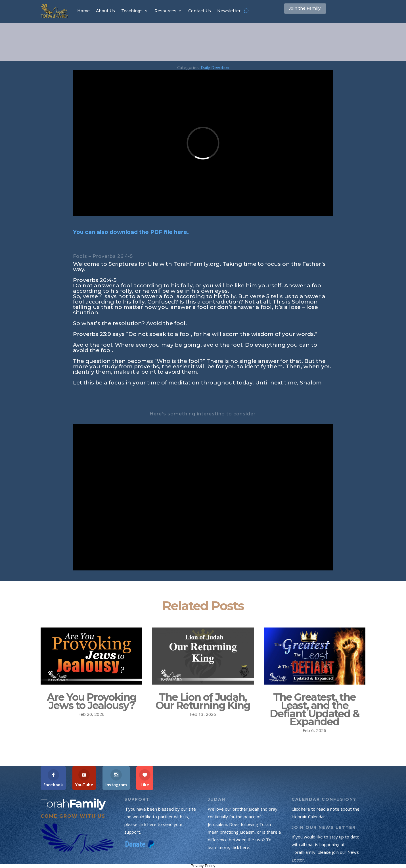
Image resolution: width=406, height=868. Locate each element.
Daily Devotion (215, 67)
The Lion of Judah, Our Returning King (203, 701)
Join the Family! (313, 11)
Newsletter (229, 11)
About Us (105, 11)
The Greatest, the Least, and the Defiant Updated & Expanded (315, 709)
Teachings (132, 11)
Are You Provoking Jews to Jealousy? (92, 701)
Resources (165, 11)
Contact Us (200, 11)
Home (83, 11)
